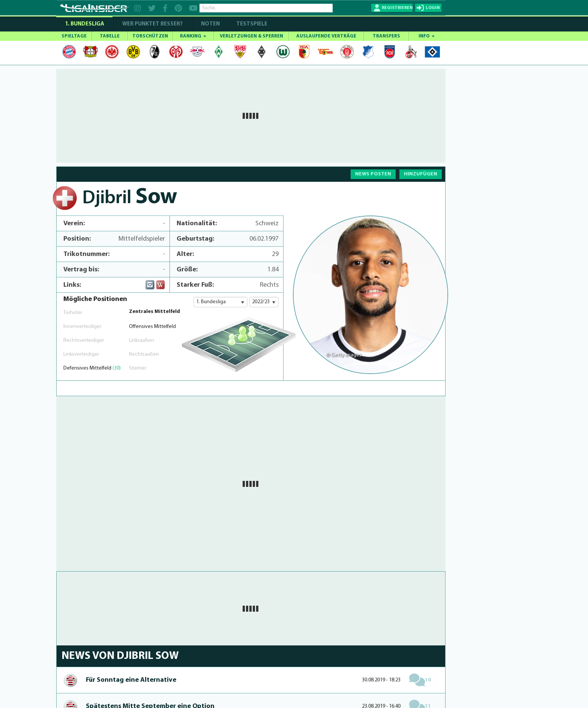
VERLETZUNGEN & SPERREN (251, 36)
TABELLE (110, 36)
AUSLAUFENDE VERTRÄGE (326, 36)
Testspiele (251, 24)
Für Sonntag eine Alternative (131, 680)
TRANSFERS (386, 36)
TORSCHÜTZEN (150, 36)
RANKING (193, 36)
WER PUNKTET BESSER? (152, 24)
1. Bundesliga (85, 24)
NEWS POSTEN (373, 174)
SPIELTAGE (74, 36)
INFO (427, 36)
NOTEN (210, 24)
